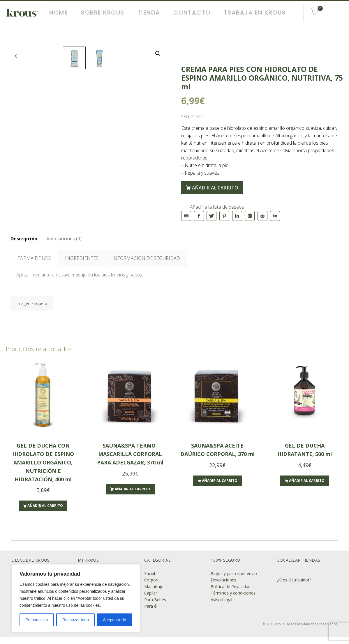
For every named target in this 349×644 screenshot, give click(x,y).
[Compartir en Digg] (275, 216)
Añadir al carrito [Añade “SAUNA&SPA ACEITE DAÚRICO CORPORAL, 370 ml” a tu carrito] (220, 488)
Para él (151, 613)
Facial (150, 580)
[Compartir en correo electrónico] (186, 216)
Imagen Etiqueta (32, 310)
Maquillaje (154, 594)
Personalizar (37, 620)
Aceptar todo (114, 620)
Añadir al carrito (215, 188)
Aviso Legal (221, 606)
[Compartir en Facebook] (199, 216)
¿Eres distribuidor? (294, 587)
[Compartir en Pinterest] (224, 216)
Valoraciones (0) (64, 246)
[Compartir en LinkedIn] (237, 216)
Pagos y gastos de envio (234, 580)
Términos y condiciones (233, 600)
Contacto (192, 13)
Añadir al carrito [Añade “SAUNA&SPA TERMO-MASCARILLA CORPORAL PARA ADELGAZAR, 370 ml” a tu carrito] (133, 496)
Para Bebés (155, 606)
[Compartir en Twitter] (211, 216)
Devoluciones (223, 587)
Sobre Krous (103, 13)
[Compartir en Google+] (250, 216)
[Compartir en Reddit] (262, 216)
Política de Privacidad (231, 594)
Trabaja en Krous (255, 13)
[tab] (24, 246)
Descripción (24, 246)
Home (59, 13)
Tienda (149, 13)
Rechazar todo (76, 620)
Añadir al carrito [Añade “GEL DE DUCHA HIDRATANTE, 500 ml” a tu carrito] (307, 488)
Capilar (151, 600)
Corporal (152, 587)
